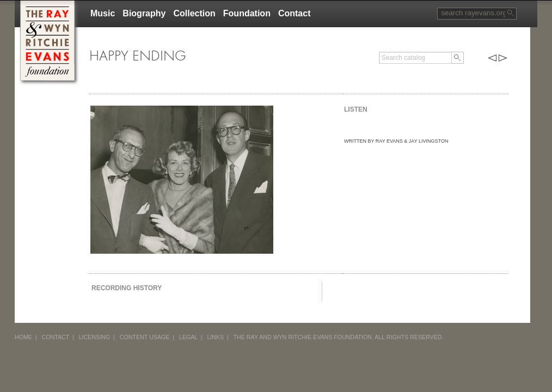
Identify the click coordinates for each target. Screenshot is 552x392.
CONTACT (56, 337)
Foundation (247, 13)
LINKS (215, 337)
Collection (194, 13)
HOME (23, 337)
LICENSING (94, 337)
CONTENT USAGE (145, 337)
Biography (144, 13)
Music (103, 13)
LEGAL (188, 337)
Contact (295, 13)
